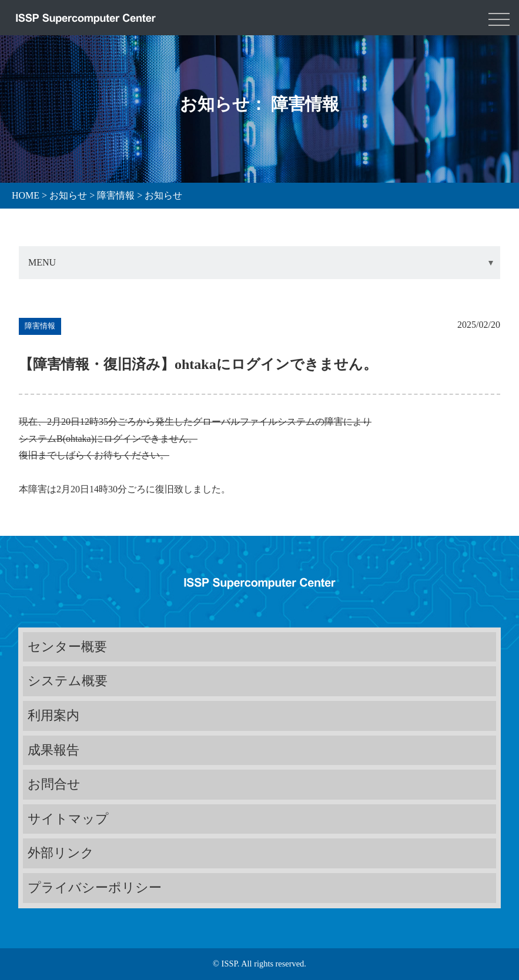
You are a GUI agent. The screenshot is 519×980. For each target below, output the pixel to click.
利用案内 (53, 715)
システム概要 (68, 681)
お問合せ (54, 784)
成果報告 (53, 750)
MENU (42, 262)
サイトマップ (68, 819)
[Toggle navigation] (499, 18)
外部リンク (61, 853)
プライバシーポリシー (95, 887)
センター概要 (67, 647)
